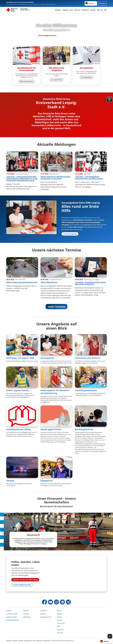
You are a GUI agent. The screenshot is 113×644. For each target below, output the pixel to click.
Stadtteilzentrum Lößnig (18, 430)
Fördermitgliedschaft (12, 630)
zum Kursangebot (70, 234)
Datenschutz (61, 633)
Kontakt (59, 626)
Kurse (71, 10)
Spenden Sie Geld (11, 626)
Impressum (60, 639)
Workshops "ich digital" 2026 (20, 358)
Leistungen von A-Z (46, 626)
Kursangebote (47, 358)
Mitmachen (85, 10)
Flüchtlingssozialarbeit (86, 391)
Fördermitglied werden (47, 36)
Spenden (93, 10)
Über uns (100, 10)
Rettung (10, 481)
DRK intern (60, 642)
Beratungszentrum (84, 430)
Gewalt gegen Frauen (51, 430)
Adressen (60, 623)
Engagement (47, 481)
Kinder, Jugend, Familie (18, 391)
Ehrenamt (77, 10)
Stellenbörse (27, 626)
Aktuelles (58, 10)
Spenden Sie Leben (12, 623)
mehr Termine (57, 307)
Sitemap (59, 630)
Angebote (65, 10)
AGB (58, 636)
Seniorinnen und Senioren (88, 358)
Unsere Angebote (68, 36)
